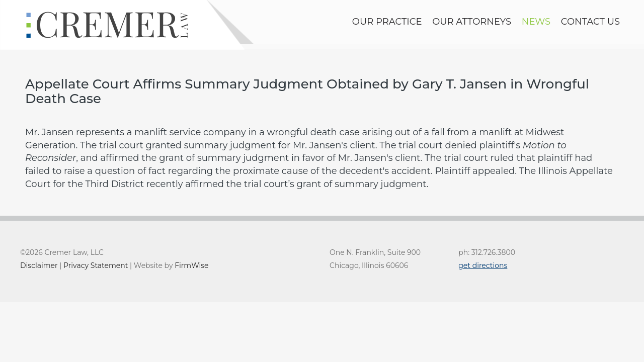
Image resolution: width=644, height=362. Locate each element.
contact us (590, 22)
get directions (483, 265)
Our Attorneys (472, 22)
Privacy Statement (96, 265)
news (536, 22)
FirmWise (191, 265)
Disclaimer (39, 265)
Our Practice (387, 22)
